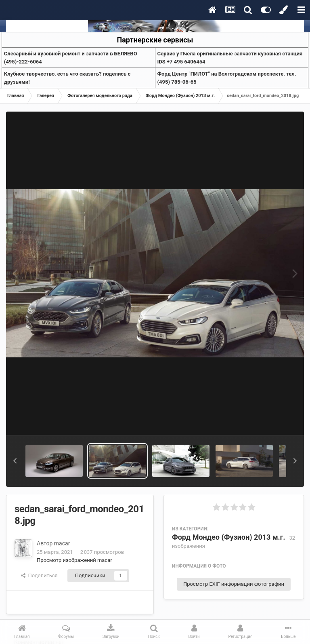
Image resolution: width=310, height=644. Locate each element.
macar (62, 543)
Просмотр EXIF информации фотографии (234, 584)
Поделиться (39, 575)
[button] (15, 461)
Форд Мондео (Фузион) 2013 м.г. (229, 537)
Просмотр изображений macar (74, 560)
